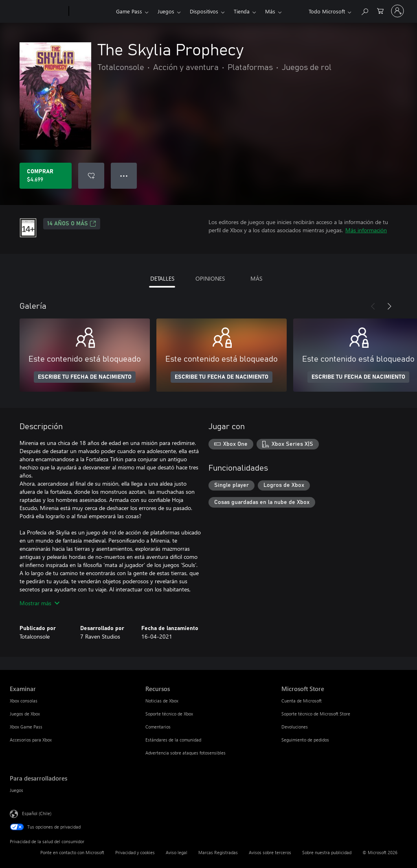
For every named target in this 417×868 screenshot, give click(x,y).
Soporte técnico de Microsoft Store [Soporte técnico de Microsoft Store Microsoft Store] (316, 714)
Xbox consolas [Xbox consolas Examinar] (24, 701)
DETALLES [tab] (162, 278)
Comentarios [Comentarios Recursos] (158, 727)
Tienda (242, 11)
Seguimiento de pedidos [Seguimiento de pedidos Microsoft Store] (305, 740)
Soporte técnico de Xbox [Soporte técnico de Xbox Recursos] (169, 714)
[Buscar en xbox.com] (364, 10)
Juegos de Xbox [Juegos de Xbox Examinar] (25, 714)
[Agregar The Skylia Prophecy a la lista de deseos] (91, 176)
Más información (366, 230)
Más (270, 11)
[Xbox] (91, 11)
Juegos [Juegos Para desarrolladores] (16, 790)
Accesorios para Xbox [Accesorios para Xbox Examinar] (31, 740)
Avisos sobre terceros (270, 852)
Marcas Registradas (218, 852)
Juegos (166, 11)
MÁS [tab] (256, 278)
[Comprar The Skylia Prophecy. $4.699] (46, 176)
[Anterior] (373, 306)
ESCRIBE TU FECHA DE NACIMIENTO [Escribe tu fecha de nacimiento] (85, 377)
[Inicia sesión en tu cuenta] (397, 11)
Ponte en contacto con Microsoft (72, 852)
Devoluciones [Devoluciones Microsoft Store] (295, 727)
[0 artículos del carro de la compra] (380, 10)
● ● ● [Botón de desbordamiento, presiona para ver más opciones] (124, 176)
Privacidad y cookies (135, 852)
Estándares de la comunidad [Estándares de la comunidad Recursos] (173, 740)
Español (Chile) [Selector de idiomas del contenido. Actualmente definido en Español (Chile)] (37, 813)
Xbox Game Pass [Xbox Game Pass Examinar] (26, 727)
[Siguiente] (389, 306)
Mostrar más (40, 603)
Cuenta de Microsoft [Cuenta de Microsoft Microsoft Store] (302, 701)
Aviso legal (177, 852)
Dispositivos (204, 11)
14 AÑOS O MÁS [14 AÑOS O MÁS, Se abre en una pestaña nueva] (72, 224)
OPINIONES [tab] (210, 278)
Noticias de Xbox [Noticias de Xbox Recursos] (162, 701)
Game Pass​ (129, 11)
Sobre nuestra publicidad (327, 852)
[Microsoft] (38, 11)
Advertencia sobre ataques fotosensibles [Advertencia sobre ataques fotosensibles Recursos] (185, 753)
